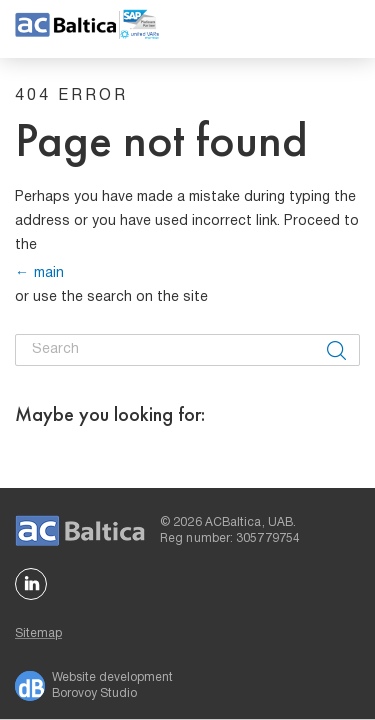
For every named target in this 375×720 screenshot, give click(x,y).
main (49, 273)
